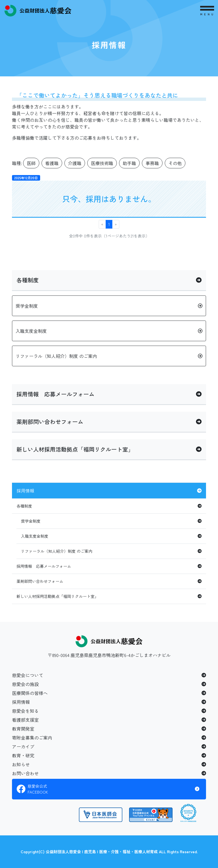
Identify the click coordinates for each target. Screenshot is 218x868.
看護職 (52, 163)
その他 (175, 163)
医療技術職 (102, 163)
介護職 (75, 163)
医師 (31, 163)
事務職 (152, 163)
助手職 (129, 163)
